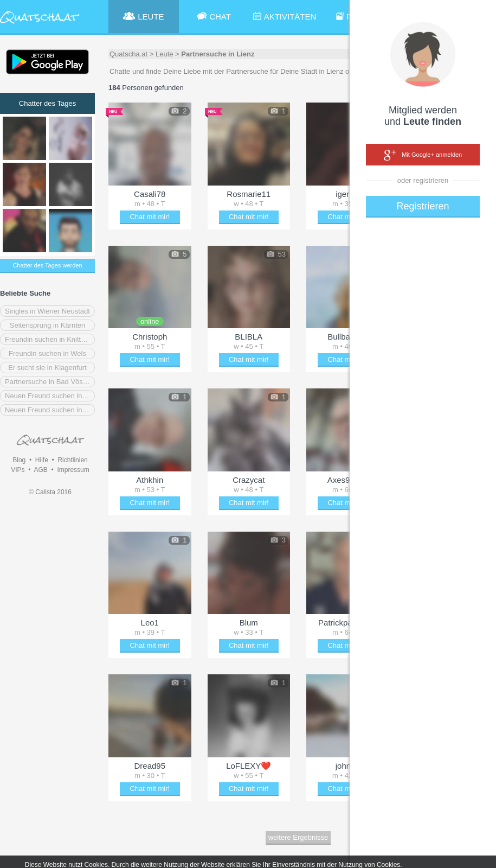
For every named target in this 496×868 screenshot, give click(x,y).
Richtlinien (72, 460)
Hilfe (42, 460)
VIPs (18, 470)
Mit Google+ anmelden (423, 155)
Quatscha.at (128, 54)
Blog (19, 460)
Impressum (73, 470)
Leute (165, 54)
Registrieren (423, 206)
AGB (40, 470)
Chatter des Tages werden (47, 265)
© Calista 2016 (50, 492)
